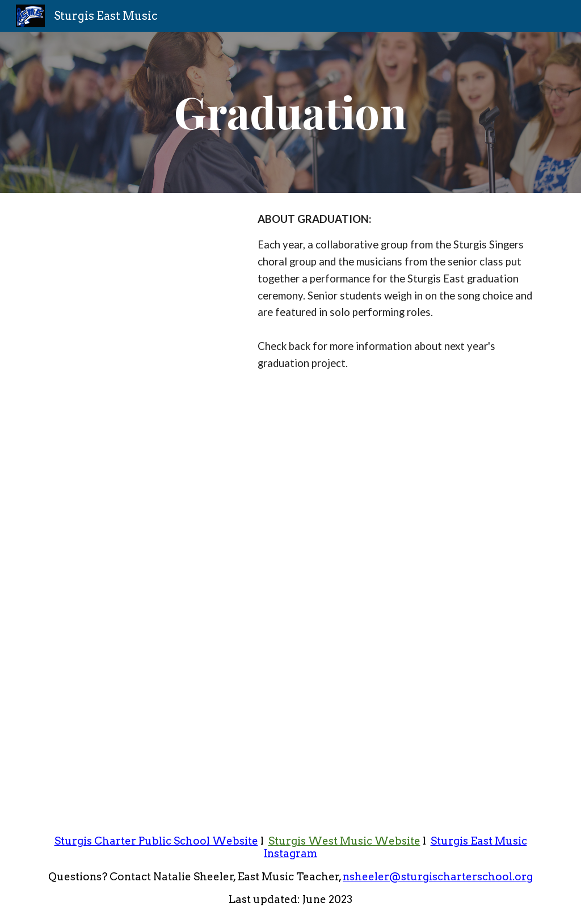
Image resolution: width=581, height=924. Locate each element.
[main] (290, 113)
